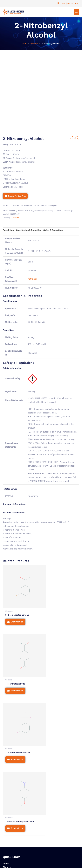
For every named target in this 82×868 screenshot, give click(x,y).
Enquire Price (17, 616)
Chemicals (15, 218)
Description (8, 231)
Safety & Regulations (53, 231)
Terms (56, 855)
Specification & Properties (29, 231)
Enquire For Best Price (17, 197)
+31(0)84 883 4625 (71, 3)
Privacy (47, 855)
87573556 (32, 280)
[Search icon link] (58, 3)
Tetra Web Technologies (21, 863)
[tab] (8, 231)
